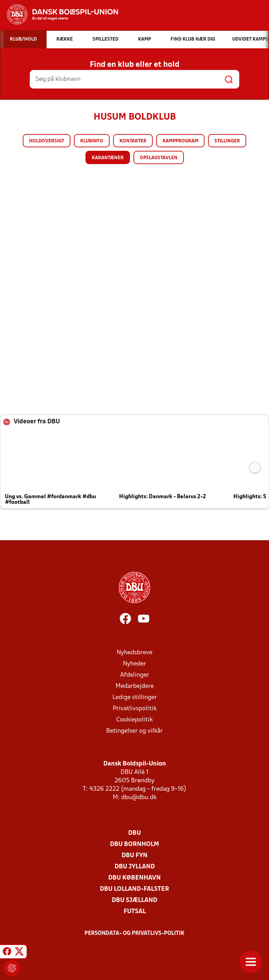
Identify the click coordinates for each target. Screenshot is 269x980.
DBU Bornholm (134, 844)
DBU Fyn (134, 856)
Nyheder (134, 664)
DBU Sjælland (134, 900)
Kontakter (133, 141)
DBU (134, 833)
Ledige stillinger (135, 697)
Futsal (135, 912)
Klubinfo (92, 141)
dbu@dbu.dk (139, 798)
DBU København (134, 878)
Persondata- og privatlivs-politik (134, 933)
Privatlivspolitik (135, 709)
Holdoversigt (47, 141)
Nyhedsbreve (134, 653)
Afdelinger (135, 675)
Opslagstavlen (159, 158)
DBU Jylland (135, 867)
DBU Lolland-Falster (134, 889)
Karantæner (108, 158)
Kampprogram (180, 141)
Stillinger (227, 141)
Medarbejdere (135, 686)
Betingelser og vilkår (134, 731)
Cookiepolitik (134, 720)
